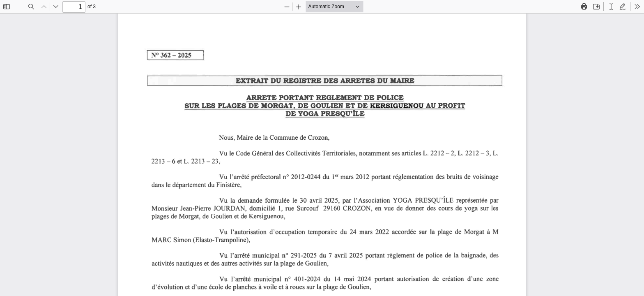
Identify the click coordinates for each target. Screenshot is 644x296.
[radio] (611, 7)
